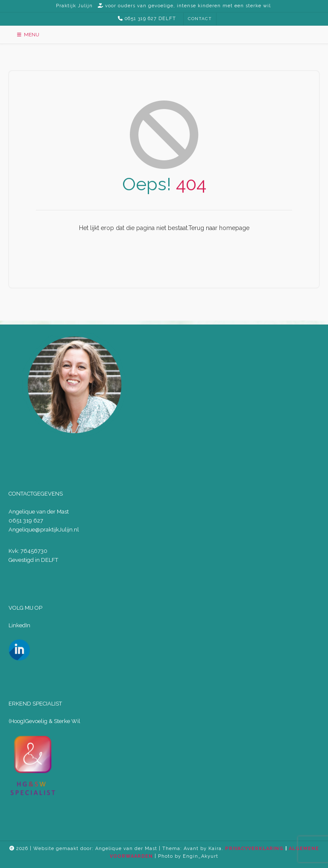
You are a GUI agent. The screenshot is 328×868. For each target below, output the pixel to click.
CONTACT (200, 19)
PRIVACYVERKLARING (254, 849)
